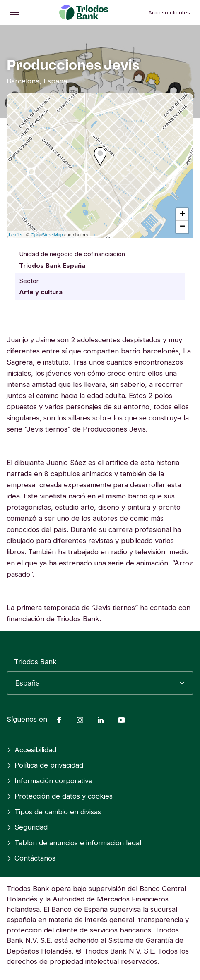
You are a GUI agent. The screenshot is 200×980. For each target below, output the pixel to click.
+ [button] (182, 215)
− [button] (182, 227)
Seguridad (27, 827)
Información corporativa (49, 781)
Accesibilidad (31, 750)
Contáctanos (31, 858)
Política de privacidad (45, 765)
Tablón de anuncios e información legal (74, 843)
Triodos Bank (35, 662)
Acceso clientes (169, 12)
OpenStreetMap (47, 235)
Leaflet (16, 235)
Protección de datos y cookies (60, 796)
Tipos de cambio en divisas (54, 812)
